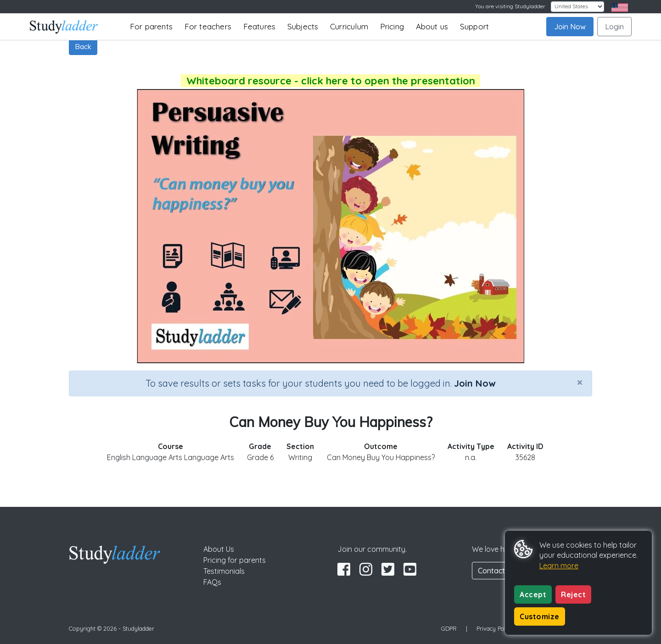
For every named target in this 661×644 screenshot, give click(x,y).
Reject (573, 594)
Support (474, 26)
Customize (540, 616)
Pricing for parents (235, 560)
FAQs (212, 582)
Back (83, 46)
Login (614, 27)
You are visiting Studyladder (510, 6)
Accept (533, 594)
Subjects (303, 26)
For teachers (208, 26)
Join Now (570, 27)
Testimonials (224, 571)
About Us (219, 549)
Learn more (559, 566)
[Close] (580, 382)
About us (432, 26)
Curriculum (349, 26)
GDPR (449, 628)
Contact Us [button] (497, 571)
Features (260, 26)
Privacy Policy (495, 628)
